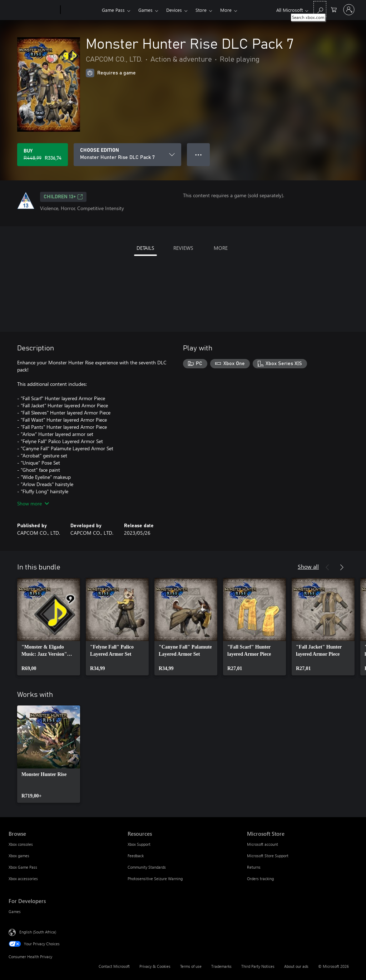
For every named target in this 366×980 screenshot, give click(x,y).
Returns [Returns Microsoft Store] (254, 867)
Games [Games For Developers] (15, 911)
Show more (33, 503)
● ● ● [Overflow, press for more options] (199, 154)
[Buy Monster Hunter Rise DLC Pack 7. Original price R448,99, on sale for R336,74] (43, 155)
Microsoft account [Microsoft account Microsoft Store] (263, 844)
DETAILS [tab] (145, 248)
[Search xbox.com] (320, 9)
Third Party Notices (258, 966)
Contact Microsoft (114, 966)
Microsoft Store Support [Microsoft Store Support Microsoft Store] (268, 856)
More (226, 10)
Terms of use (191, 966)
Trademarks (221, 966)
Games (145, 10)
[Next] (342, 567)
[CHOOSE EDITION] (127, 155)
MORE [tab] (221, 248)
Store (201, 10)
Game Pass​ (113, 10)
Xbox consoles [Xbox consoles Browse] (21, 844)
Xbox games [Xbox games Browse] (19, 856)
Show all (308, 566)
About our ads (296, 966)
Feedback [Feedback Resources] (136, 856)
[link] (49, 627)
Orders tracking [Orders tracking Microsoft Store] (260, 879)
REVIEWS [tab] (183, 248)
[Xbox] (80, 10)
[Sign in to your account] (349, 10)
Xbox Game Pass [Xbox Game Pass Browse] (23, 867)
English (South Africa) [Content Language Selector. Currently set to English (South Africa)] (38, 932)
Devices (174, 10)
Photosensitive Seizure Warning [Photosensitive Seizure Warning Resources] (155, 879)
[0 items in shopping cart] (334, 9)
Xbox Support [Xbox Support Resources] (139, 844)
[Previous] (327, 567)
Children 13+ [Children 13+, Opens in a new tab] (63, 197)
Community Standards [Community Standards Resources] (147, 867)
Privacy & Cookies (155, 966)
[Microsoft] (33, 10)
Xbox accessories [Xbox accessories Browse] (23, 879)
